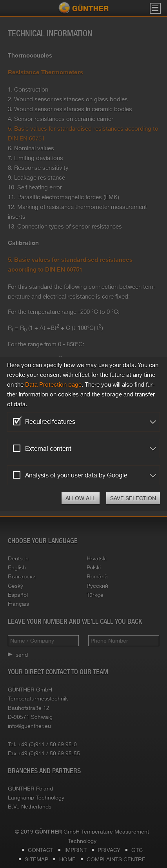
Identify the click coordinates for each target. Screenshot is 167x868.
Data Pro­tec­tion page (53, 384)
